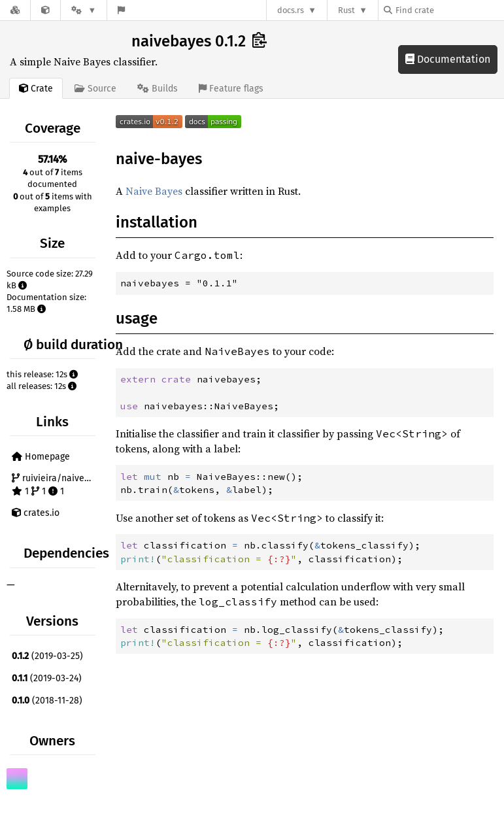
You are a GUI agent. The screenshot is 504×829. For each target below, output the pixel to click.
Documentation (448, 59)
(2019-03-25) (47, 656)
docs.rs (291, 10)
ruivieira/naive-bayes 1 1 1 (55, 485)
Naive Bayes (154, 191)
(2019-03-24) (47, 678)
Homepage (41, 457)
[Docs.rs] (15, 10)
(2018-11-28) (47, 701)
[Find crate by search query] (449, 10)
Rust (346, 10)
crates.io (36, 513)
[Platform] (84, 10)
